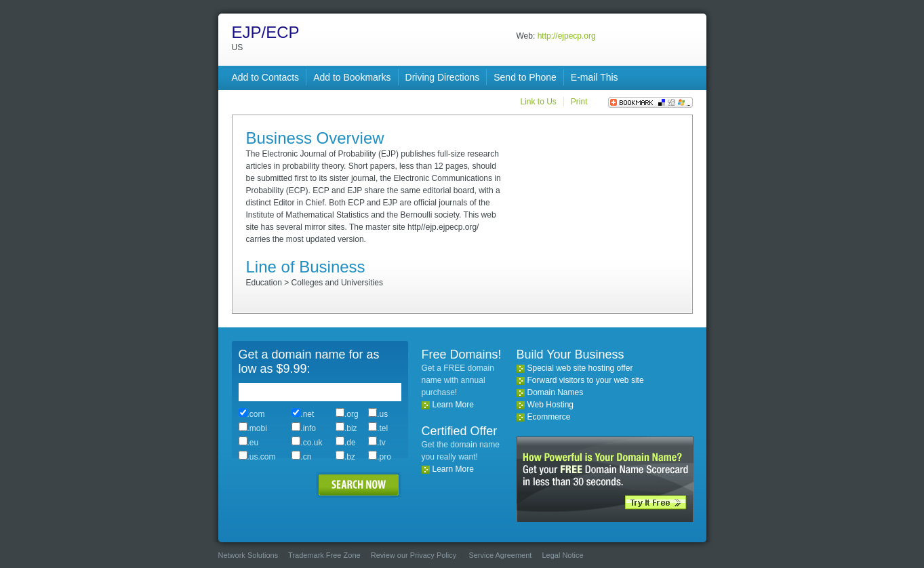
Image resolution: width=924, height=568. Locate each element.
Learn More (453, 405)
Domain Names (556, 392)
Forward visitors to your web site (586, 380)
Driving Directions (443, 77)
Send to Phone (525, 77)
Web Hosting (550, 405)
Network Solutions (248, 555)
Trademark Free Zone (324, 555)
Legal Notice (562, 555)
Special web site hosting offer (580, 368)
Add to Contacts (266, 77)
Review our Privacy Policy (414, 555)
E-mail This (595, 77)
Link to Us (538, 102)
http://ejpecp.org (567, 36)
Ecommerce (549, 417)
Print (579, 102)
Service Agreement (500, 555)
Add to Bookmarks (352, 77)
